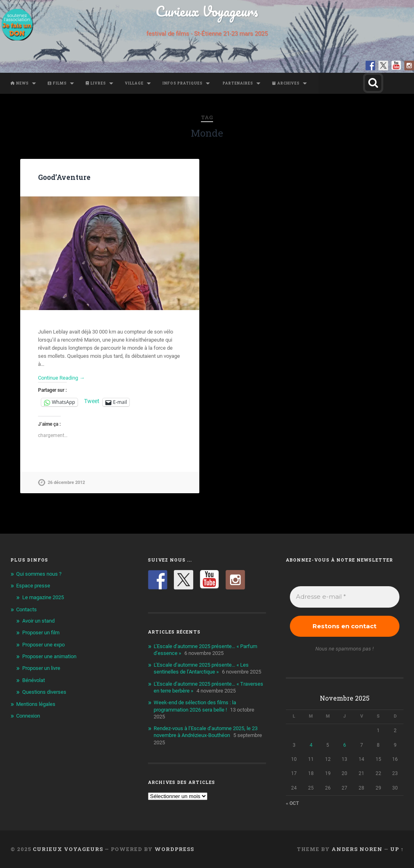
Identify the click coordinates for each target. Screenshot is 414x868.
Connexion (28, 716)
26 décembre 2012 (66, 483)
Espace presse (33, 586)
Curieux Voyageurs (207, 11)
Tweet (92, 401)
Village (134, 83)
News (20, 83)
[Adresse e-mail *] (345, 597)
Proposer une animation (49, 656)
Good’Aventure (64, 177)
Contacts (26, 609)
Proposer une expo (43, 645)
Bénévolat (34, 680)
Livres (96, 83)
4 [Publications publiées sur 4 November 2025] (311, 745)
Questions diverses (44, 692)
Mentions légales (36, 704)
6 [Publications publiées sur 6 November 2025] (345, 745)
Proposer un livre (41, 668)
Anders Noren (357, 849)
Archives (286, 83)
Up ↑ (397, 849)
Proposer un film (41, 633)
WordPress (174, 849)
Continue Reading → (61, 378)
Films (57, 83)
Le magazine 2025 (43, 597)
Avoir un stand (38, 621)
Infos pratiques (183, 83)
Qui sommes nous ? (39, 574)
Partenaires (237, 83)
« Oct (292, 803)
